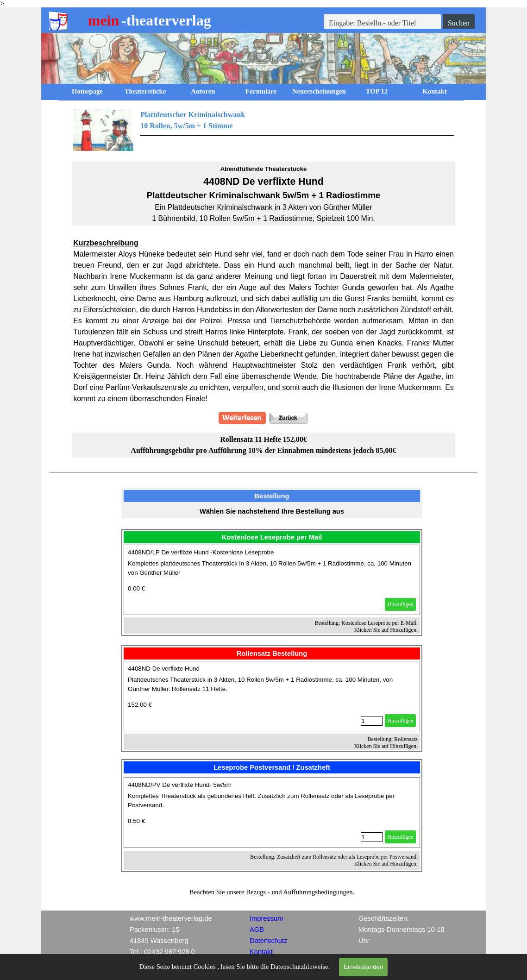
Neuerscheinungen (319, 91)
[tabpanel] (263, 130)
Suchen (459, 23)
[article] (272, 580)
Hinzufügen (400, 604)
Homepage (87, 91)
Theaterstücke (145, 91)
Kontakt (434, 91)
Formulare (261, 91)
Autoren (203, 91)
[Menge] (372, 721)
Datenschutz (268, 941)
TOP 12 (377, 91)
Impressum (266, 918)
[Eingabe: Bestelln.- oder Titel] (383, 23)
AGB (257, 930)
